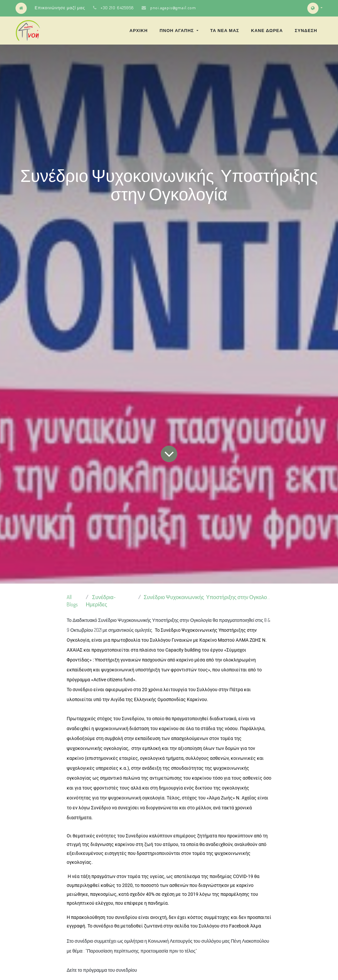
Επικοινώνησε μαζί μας (60, 8)
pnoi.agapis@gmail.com (173, 8)
